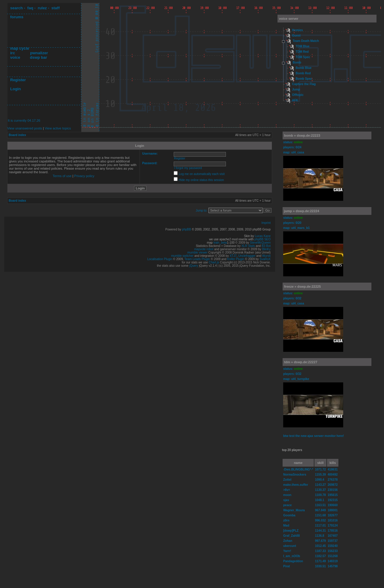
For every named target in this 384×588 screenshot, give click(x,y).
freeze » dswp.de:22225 (302, 287)
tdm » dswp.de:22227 (301, 362)
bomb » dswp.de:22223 (302, 135)
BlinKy (266, 249)
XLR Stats (248, 246)
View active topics (58, 128)
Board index (17, 135)
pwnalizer (39, 53)
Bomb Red (303, 73)
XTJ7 (233, 256)
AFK (295, 100)
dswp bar (39, 57)
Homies (298, 30)
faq (30, 8)
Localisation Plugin (160, 259)
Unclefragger (247, 256)
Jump (296, 89)
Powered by (174, 229)
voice (15, 57)
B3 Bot (266, 246)
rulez (42, 8)
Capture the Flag (304, 84)
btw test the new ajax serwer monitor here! (313, 436)
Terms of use (62, 176)
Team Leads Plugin (197, 259)
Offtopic (298, 95)
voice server (289, 19)
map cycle (20, 48)
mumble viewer (198, 252)
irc (13, 53)
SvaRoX (265, 259)
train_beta (220, 243)
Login (15, 89)
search (16, 8)
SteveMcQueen (260, 243)
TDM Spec (303, 57)
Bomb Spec (304, 79)
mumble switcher (182, 256)
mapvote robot (204, 249)
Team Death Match (306, 41)
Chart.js (214, 262)
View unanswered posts (25, 128)
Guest (296, 36)
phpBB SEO (262, 239)
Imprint (266, 223)
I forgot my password (188, 168)
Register (18, 80)
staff (55, 8)
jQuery (194, 266)
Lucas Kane (263, 236)
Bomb (297, 62)
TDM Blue (303, 46)
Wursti (266, 256)
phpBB (187, 229)
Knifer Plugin (236, 259)
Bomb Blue (304, 68)
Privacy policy (84, 176)
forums (17, 17)
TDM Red (302, 52)
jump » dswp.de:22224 (302, 211)
